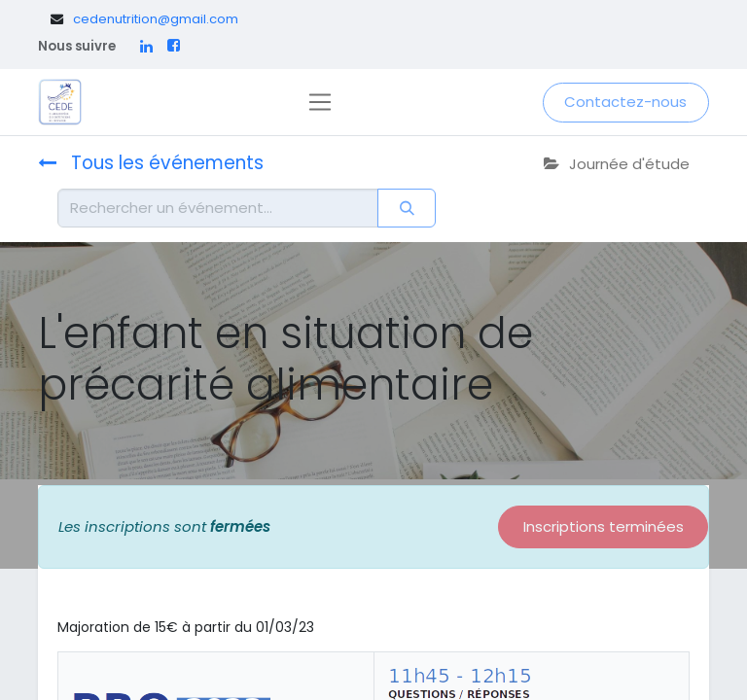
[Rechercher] (407, 209)
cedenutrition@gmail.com (156, 19)
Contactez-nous (625, 102)
